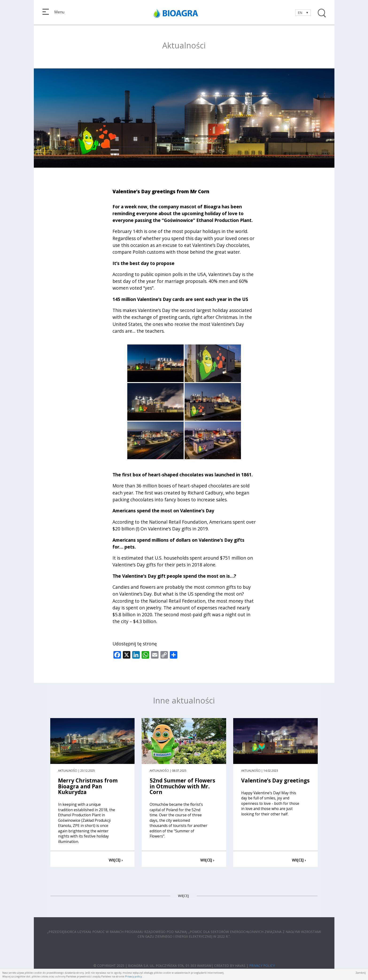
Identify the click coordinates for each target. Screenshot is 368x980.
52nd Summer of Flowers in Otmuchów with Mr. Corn (182, 786)
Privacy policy (134, 976)
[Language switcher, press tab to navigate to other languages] (303, 13)
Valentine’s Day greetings (275, 780)
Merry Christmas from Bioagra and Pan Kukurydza (88, 786)
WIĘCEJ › (116, 860)
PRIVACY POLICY (262, 966)
